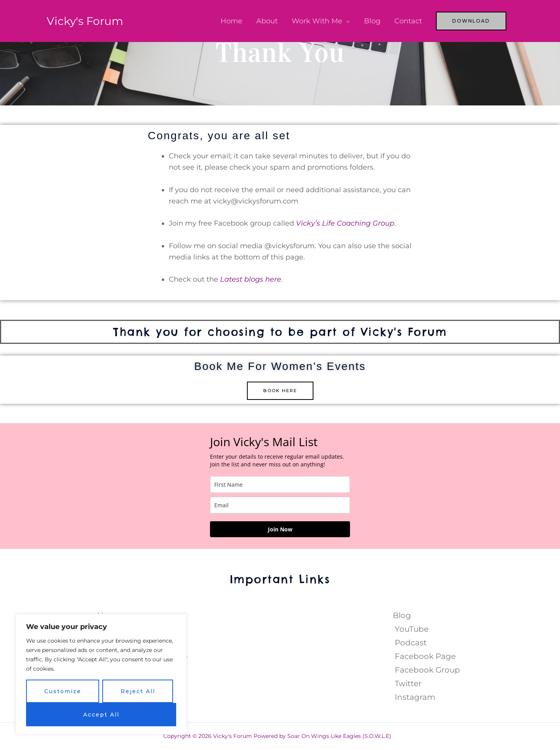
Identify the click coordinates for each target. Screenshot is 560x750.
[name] (280, 485)
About (267, 21)
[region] (101, 674)
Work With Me (317, 21)
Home (231, 21)
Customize (63, 691)
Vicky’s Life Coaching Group (345, 223)
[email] (280, 506)
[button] (471, 21)
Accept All (101, 715)
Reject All (138, 691)
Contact (408, 21)
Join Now (280, 530)
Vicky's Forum (87, 21)
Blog (372, 21)
